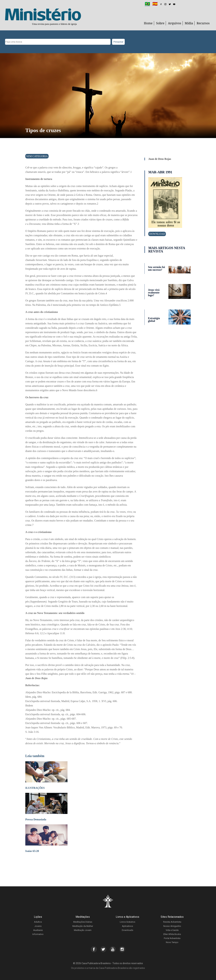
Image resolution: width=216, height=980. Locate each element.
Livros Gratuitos (127, 922)
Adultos (38, 922)
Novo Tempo (172, 942)
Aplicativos (127, 926)
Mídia (189, 23)
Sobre (160, 23)
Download (157, 234)
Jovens (38, 926)
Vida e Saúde (172, 930)
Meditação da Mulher (83, 926)
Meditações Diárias (83, 922)
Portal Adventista (172, 938)
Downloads (127, 930)
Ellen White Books (172, 934)
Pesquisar (118, 42)
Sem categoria (37, 156)
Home (148, 23)
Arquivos (174, 23)
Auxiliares (38, 930)
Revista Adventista (172, 922)
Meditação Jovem (83, 930)
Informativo (38, 934)
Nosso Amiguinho (172, 926)
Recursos (203, 23)
